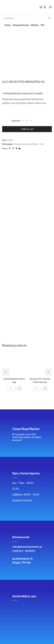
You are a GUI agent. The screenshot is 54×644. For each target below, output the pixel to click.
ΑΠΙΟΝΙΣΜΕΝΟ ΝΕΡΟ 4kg (14, 380)
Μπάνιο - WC (38, 25)
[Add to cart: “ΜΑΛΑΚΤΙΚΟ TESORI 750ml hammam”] (45, 389)
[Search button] (50, 18)
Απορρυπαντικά (21, 25)
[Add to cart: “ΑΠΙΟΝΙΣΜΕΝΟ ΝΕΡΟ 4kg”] (19, 389)
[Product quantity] (27, 121)
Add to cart (28, 129)
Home (8, 25)
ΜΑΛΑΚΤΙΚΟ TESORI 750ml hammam (40, 380)
